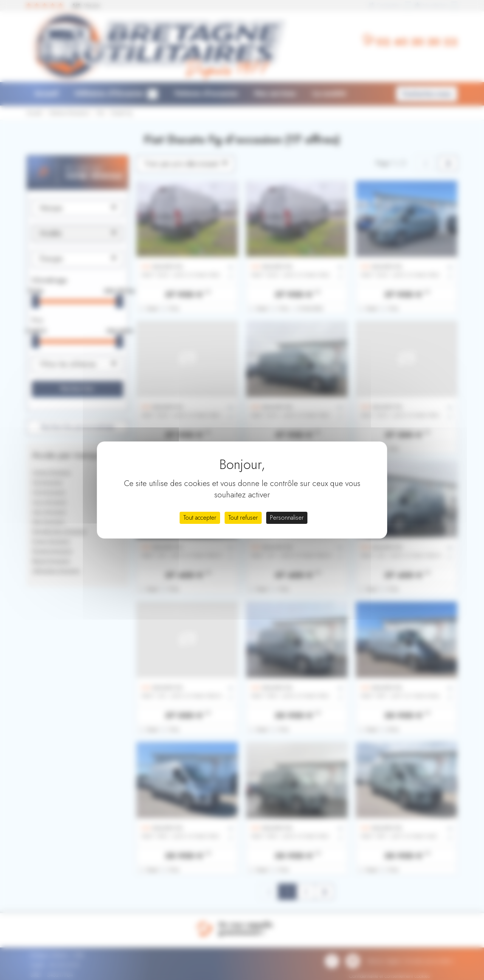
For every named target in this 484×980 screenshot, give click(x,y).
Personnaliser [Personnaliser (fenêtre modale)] (287, 518)
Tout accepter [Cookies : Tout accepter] (200, 518)
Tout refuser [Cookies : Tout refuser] (243, 518)
